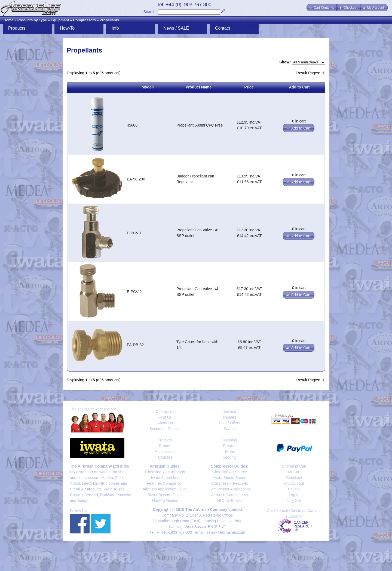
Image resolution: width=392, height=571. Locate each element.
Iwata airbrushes (112, 472)
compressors (88, 478)
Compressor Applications (230, 489)
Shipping (230, 440)
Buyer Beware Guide (165, 495)
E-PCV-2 (134, 292)
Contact (223, 28)
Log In (294, 495)
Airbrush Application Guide (165, 489)
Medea (107, 478)
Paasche (124, 495)
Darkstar (107, 495)
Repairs (229, 417)
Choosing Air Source (230, 472)
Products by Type (32, 20)
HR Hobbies (109, 483)
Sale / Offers (230, 423)
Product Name (199, 87)
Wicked (92, 495)
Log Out (294, 501)
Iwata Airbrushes (165, 478)
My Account (294, 483)
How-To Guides (165, 501)
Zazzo (120, 478)
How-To (67, 28)
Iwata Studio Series (230, 478)
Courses (165, 457)
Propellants (109, 20)
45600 (132, 125)
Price (249, 87)
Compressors (84, 20)
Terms (229, 452)
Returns (230, 446)
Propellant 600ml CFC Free (200, 125)
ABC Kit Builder (229, 501)
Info (115, 28)
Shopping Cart (294, 466)
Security (230, 457)
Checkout (294, 478)
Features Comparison (165, 483)
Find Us (165, 417)
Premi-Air (78, 489)
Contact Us (165, 412)
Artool (75, 483)
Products (17, 28)
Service (230, 412)
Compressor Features (230, 483)
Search (149, 12)
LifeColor (89, 483)
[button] (322, 8)
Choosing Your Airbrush (165, 472)
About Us (165, 423)
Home (8, 20)
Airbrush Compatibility (229, 495)
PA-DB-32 (135, 345)
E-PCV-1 (134, 233)
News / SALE (176, 28)
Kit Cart (294, 472)
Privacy (294, 489)
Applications (165, 452)
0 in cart (299, 121)
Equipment (60, 20)
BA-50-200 (136, 179)
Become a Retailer (165, 429)
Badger (83, 501)
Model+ (148, 87)
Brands (165, 446)
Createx (77, 495)
